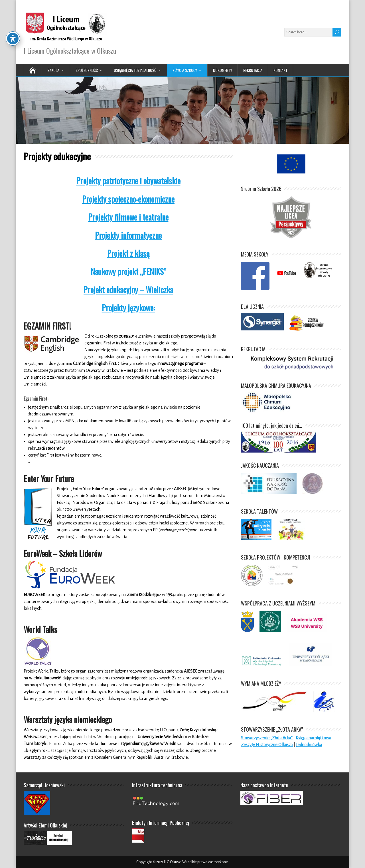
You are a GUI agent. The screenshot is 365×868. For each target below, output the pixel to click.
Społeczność (87, 70)
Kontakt (280, 70)
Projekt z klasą (128, 253)
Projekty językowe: (128, 308)
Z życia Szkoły (185, 70)
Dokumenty (223, 70)
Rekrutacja (253, 70)
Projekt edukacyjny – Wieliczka (128, 290)
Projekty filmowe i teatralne (128, 217)
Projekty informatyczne (128, 235)
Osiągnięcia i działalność (135, 70)
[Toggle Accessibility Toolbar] (13, 13)
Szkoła (53, 70)
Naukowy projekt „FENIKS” (128, 271)
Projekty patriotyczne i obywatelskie (128, 181)
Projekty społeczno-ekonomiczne (128, 199)
